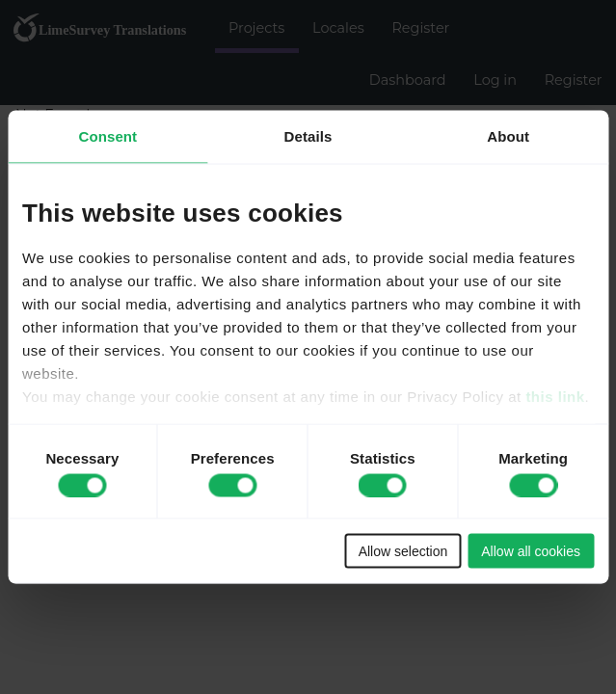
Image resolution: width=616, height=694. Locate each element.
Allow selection (403, 551)
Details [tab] (308, 136)
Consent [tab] (107, 136)
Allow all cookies (531, 551)
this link (555, 396)
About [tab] (508, 136)
